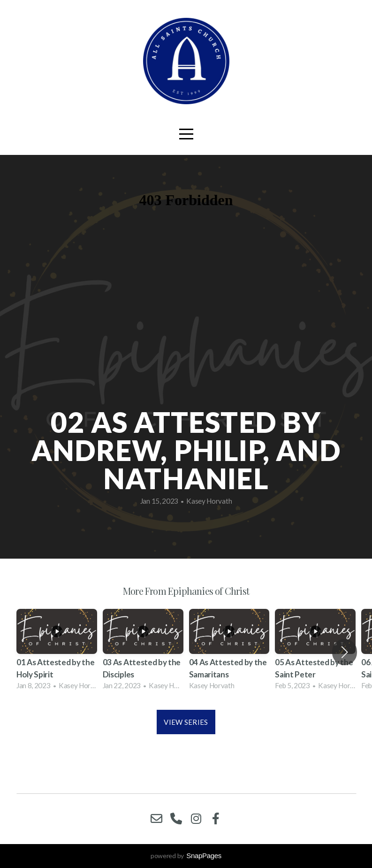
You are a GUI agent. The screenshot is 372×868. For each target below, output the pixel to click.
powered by (186, 856)
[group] (57, 652)
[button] (345, 652)
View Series (186, 722)
